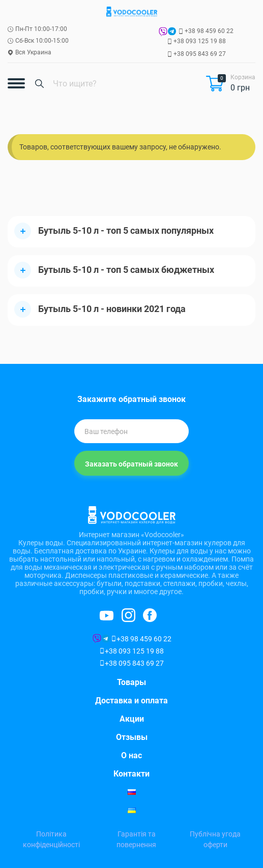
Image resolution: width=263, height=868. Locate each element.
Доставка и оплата (131, 701)
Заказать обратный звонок (131, 464)
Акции (132, 719)
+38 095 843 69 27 (200, 54)
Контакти (131, 774)
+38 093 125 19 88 (200, 41)
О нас (131, 755)
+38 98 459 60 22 (209, 31)
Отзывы (132, 737)
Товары (131, 682)
